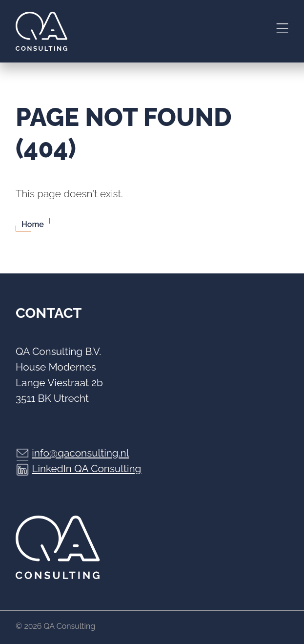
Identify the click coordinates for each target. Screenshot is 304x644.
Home (33, 224)
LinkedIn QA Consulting (86, 468)
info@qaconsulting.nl (80, 453)
